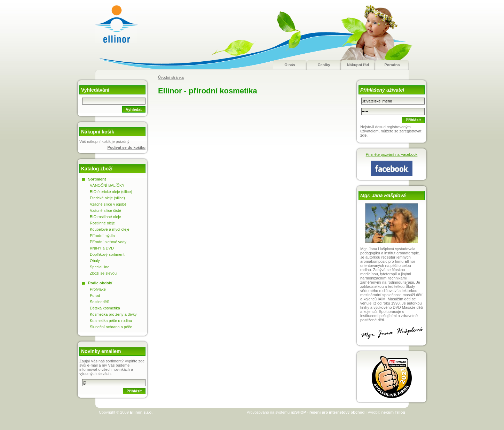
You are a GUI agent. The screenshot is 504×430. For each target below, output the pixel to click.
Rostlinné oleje (102, 223)
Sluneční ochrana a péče (111, 327)
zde (363, 135)
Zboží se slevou (103, 273)
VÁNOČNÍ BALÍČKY (107, 185)
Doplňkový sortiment (107, 254)
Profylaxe (98, 289)
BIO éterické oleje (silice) (111, 192)
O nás (290, 65)
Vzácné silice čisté (105, 210)
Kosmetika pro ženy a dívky (113, 314)
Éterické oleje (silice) (107, 198)
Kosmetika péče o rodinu (111, 321)
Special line (100, 267)
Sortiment (97, 179)
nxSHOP (298, 412)
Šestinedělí (99, 302)
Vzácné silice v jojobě (108, 204)
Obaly (95, 261)
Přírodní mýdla (102, 236)
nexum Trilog (393, 412)
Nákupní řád (358, 65)
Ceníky (324, 65)
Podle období (100, 283)
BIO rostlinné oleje (105, 217)
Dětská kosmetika (105, 308)
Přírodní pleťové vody (108, 242)
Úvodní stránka (171, 77)
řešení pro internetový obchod (337, 412)
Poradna (392, 65)
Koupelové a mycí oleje (110, 229)
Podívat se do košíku (127, 147)
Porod (95, 295)
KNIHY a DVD (102, 248)
